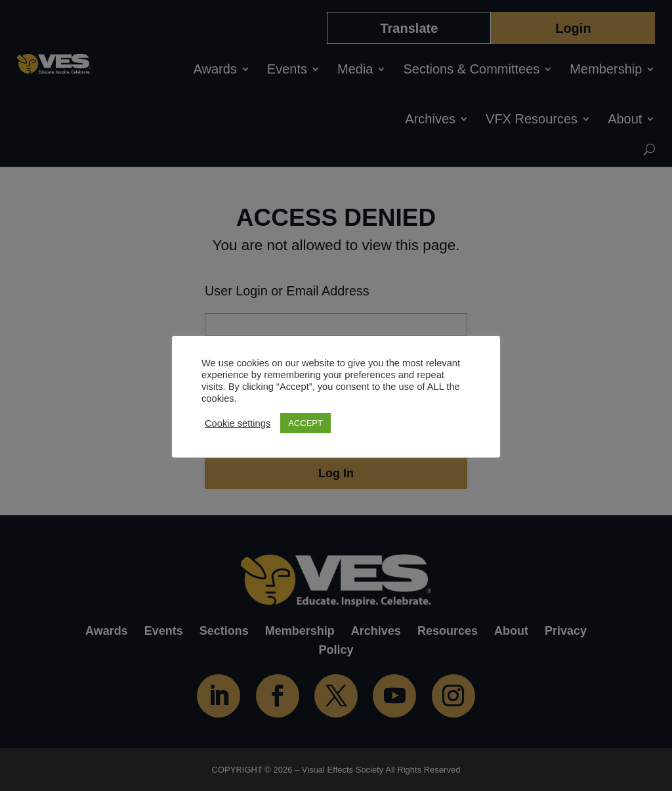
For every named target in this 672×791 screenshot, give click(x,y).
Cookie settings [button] (238, 423)
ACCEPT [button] (305, 423)
